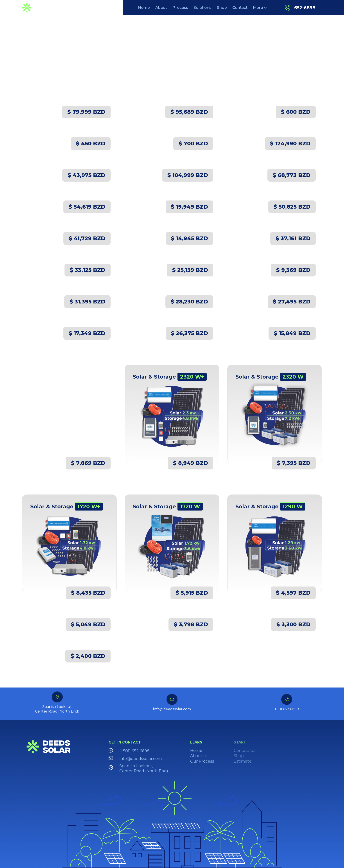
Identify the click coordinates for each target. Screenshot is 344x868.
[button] (260, 8)
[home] (39, 8)
